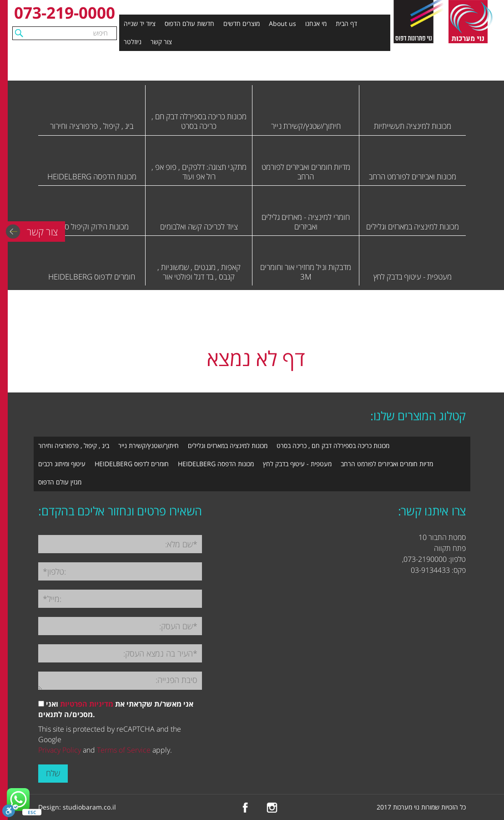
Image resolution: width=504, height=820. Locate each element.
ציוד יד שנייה (140, 23)
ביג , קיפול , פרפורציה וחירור (74, 446)
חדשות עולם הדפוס (189, 23)
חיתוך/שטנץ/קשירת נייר (149, 446)
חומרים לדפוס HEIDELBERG (132, 464)
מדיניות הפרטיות (87, 704)
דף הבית (346, 23)
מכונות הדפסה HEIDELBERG (216, 464)
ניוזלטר (133, 42)
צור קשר (161, 42)
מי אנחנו (316, 23)
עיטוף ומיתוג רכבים (62, 464)
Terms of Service (124, 750)
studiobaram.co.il (89, 807)
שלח (53, 773)
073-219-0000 (65, 13)
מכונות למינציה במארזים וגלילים (228, 446)
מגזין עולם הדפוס (60, 482)
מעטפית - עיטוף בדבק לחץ (297, 464)
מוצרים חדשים (242, 23)
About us (282, 23)
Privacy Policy (60, 750)
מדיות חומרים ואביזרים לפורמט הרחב (387, 464)
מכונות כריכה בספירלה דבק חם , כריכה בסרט (333, 446)
